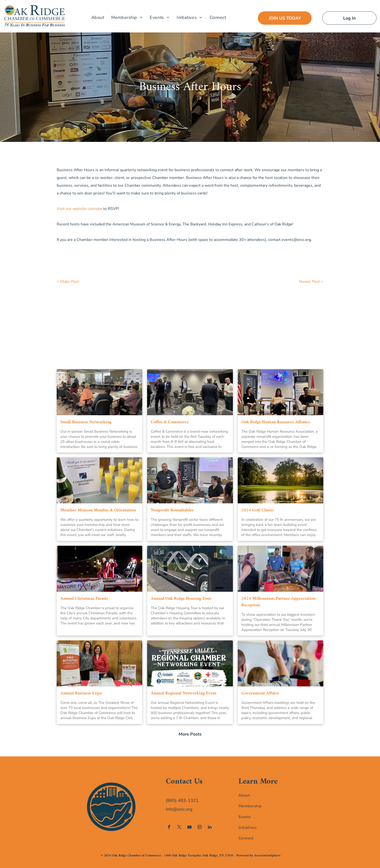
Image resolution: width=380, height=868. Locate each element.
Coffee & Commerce (170, 422)
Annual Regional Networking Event (184, 693)
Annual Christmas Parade (84, 599)
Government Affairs (260, 693)
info (169, 809)
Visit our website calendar (79, 209)
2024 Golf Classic (258, 510)
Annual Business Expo (81, 693)
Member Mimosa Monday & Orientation (98, 510)
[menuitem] (98, 17)
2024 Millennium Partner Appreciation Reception (278, 602)
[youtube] (189, 828)
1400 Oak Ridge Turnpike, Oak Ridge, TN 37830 (199, 856)
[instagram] (199, 828)
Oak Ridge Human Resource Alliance (276, 422)
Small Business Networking (86, 422)
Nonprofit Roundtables (172, 510)
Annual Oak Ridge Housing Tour (181, 599)
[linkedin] (210, 828)
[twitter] (179, 828)
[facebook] (169, 828)
